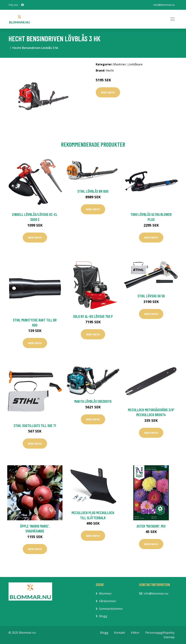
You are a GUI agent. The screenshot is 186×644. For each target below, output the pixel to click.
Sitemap (169, 637)
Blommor (105, 593)
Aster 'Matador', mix (151, 526)
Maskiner (120, 64)
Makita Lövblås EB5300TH (93, 401)
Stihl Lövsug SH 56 (151, 296)
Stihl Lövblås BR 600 (93, 191)
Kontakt (120, 633)
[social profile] (23, 5)
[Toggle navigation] (173, 19)
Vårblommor (108, 601)
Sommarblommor (111, 609)
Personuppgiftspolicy (160, 633)
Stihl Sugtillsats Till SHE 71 (35, 425)
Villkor (135, 633)
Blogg (103, 616)
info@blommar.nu (164, 5)
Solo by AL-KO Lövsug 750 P (93, 316)
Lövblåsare (135, 64)
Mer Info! (108, 92)
